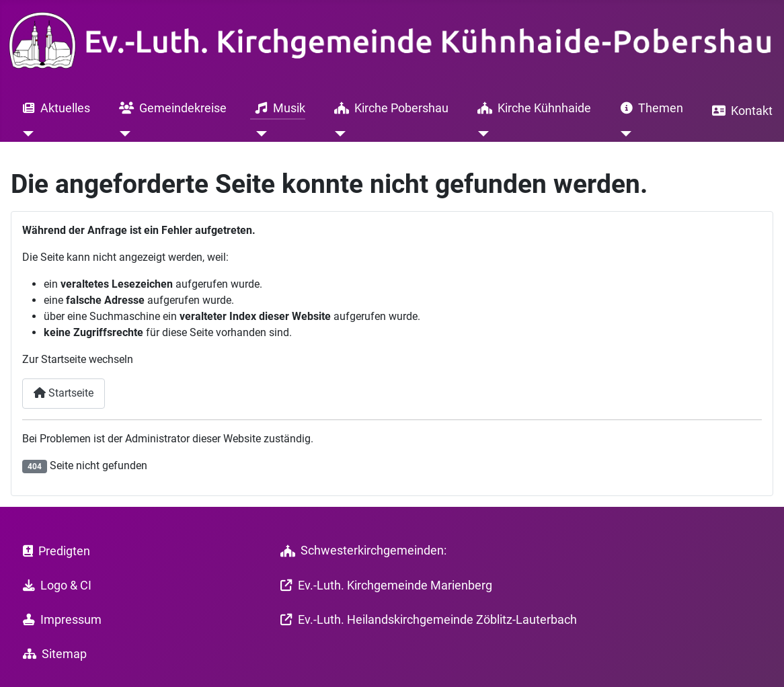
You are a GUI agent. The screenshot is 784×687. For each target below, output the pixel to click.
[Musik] (259, 134)
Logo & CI (54, 585)
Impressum (60, 620)
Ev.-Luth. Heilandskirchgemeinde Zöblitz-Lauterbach (426, 620)
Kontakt (740, 111)
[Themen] (624, 134)
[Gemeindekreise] (122, 134)
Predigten (54, 551)
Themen (649, 108)
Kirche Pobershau (389, 108)
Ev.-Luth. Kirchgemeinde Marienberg (384, 585)
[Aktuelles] (26, 134)
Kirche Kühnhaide (532, 108)
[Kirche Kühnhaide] (480, 134)
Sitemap (52, 654)
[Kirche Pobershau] (337, 134)
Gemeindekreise (170, 108)
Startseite (64, 393)
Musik (278, 108)
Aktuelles (54, 108)
